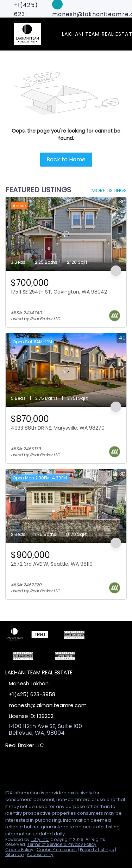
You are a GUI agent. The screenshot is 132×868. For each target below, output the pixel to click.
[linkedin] (23, 768)
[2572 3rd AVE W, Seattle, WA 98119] (66, 506)
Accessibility (40, 854)
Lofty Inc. (40, 839)
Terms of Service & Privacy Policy (62, 844)
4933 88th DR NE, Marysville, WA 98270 (58, 428)
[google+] (51, 768)
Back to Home (66, 159)
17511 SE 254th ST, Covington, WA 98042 (59, 292)
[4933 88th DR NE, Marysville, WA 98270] (66, 370)
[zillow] (37, 768)
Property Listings (97, 850)
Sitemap (14, 854)
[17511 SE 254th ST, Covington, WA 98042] (66, 234)
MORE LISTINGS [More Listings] (109, 190)
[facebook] (8, 768)
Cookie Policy (19, 850)
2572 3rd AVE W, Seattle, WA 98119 (52, 564)
